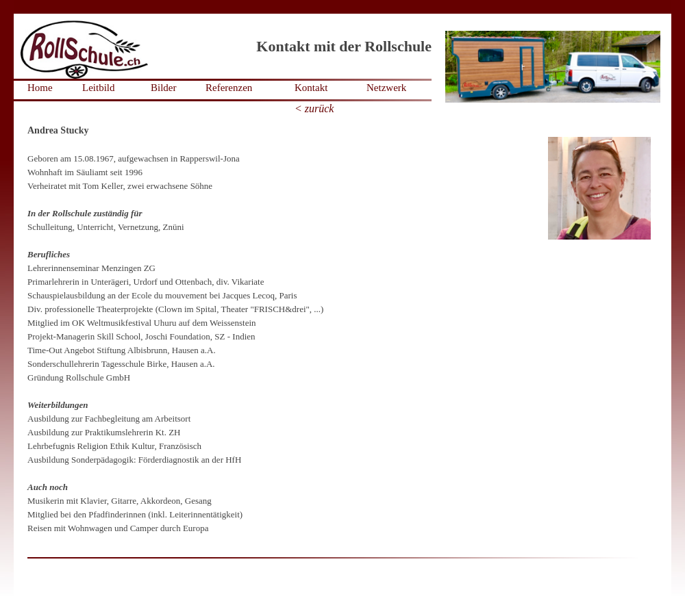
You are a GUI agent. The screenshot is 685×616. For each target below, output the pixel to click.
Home (40, 88)
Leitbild (99, 88)
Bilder (164, 88)
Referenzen (229, 88)
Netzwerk (386, 88)
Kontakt (311, 88)
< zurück (314, 108)
